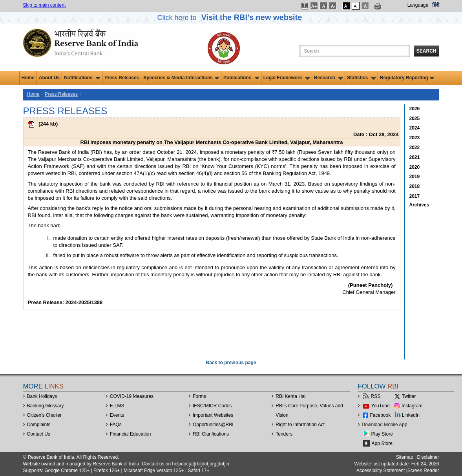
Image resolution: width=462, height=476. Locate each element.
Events (117, 415)
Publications (241, 78)
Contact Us (39, 434)
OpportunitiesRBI (213, 425)
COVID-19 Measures (132, 396)
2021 (415, 157)
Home (28, 78)
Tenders (284, 434)
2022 (415, 148)
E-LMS (117, 406)
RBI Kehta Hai (290, 396)
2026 (415, 109)
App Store (382, 443)
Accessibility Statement (381, 471)
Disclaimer (428, 457)
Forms (199, 396)
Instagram (412, 406)
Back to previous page (231, 363)
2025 (415, 119)
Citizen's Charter (44, 415)
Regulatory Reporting (407, 78)
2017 (415, 196)
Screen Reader (423, 471)
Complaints (39, 425)
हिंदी (436, 5)
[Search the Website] (355, 51)
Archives (419, 205)
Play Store (382, 434)
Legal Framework (287, 78)
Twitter (409, 396)
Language (418, 5)
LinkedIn (411, 415)
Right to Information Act (300, 425)
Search (426, 51)
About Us (49, 78)
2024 (415, 128)
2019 (415, 177)
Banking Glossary (46, 406)
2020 (415, 167)
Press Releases (122, 78)
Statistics (361, 78)
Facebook (381, 415)
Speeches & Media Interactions (181, 78)
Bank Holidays (42, 396)
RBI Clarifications (211, 434)
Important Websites (213, 415)
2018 (415, 186)
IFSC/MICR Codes (212, 406)
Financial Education (131, 434)
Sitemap (405, 457)
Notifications (82, 78)
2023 (415, 138)
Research (328, 78)
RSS (376, 396)
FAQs (116, 425)
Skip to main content (45, 5)
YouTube (381, 406)
